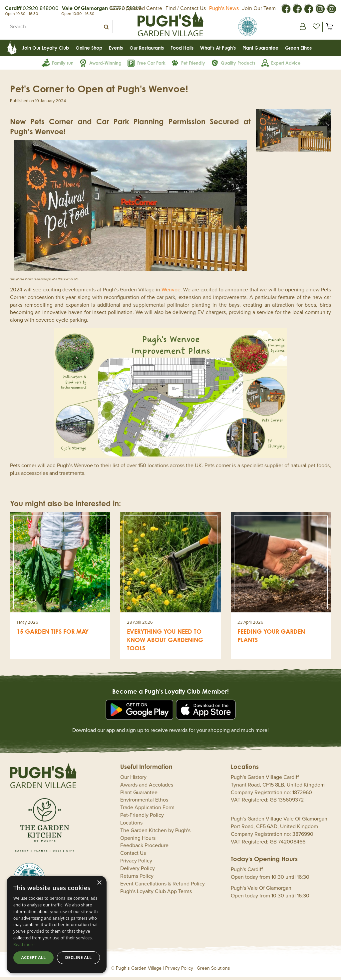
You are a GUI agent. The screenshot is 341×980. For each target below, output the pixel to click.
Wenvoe (171, 292)
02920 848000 (41, 8)
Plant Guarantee (139, 795)
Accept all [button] (34, 958)
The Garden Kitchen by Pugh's (155, 833)
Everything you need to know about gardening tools (165, 642)
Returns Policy (137, 879)
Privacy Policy (136, 863)
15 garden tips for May (53, 634)
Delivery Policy (138, 871)
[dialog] (57, 925)
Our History (133, 780)
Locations (131, 825)
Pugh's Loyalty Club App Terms (156, 894)
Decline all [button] (79, 958)
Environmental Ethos (144, 803)
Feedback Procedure (144, 848)
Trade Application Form (147, 810)
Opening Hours (138, 841)
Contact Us (133, 856)
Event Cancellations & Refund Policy (163, 886)
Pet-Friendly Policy (142, 818)
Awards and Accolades (147, 788)
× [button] (99, 883)
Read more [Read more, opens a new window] (24, 945)
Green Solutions (213, 971)
